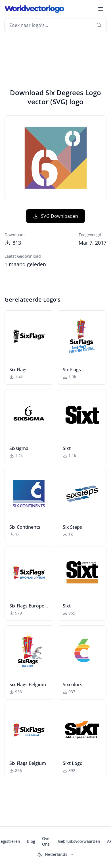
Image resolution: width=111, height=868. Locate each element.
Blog (31, 841)
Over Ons (47, 841)
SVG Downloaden (55, 216)
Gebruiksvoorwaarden (79, 841)
